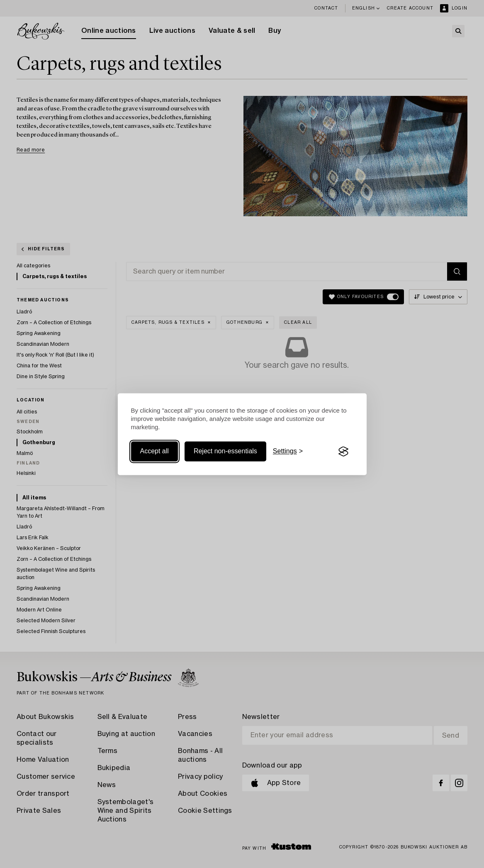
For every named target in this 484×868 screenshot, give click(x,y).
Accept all (154, 451)
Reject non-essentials (225, 451)
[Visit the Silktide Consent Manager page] (343, 452)
